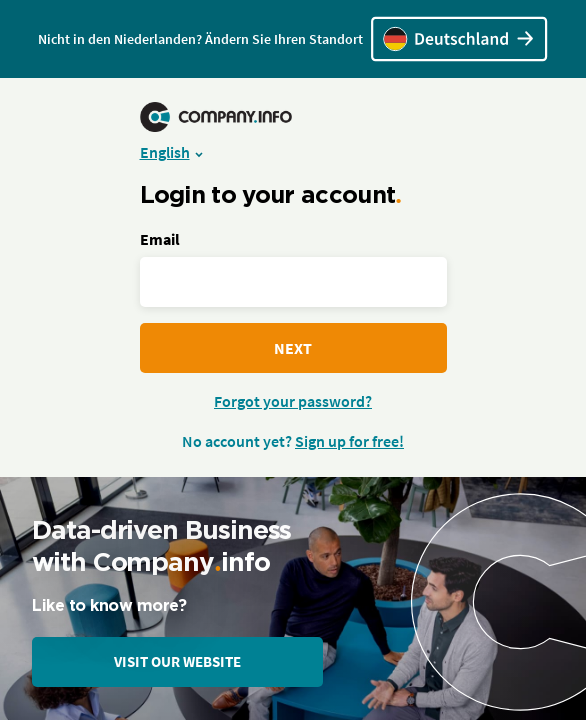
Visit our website (177, 661)
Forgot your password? (293, 401)
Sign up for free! (349, 441)
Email (160, 239)
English (165, 152)
